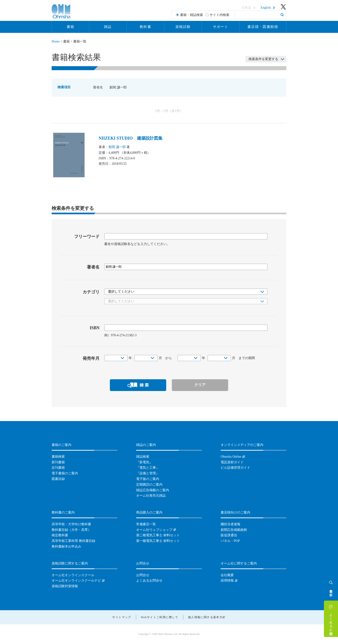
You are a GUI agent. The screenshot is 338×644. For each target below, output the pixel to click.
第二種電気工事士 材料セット (158, 535)
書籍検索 (58, 457)
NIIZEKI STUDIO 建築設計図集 (131, 138)
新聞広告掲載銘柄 (234, 530)
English (266, 8)
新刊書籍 (58, 462)
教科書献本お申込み (66, 546)
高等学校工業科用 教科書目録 (73, 541)
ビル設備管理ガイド (235, 468)
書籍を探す (331, 591)
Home (56, 41)
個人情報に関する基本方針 (207, 617)
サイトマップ (122, 617)
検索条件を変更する (263, 59)
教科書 (145, 27)
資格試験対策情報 (65, 586)
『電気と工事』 (148, 468)
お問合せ (143, 575)
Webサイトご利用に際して (160, 617)
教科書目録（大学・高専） (71, 530)
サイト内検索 (219, 15)
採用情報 (227, 581)
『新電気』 (144, 462)
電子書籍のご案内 (65, 473)
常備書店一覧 (146, 524)
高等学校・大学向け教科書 (71, 524)
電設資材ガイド (232, 462)
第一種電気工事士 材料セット (158, 541)
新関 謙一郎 (117, 147)
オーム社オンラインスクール (73, 575)
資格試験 (183, 27)
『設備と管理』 (148, 473)
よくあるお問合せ (331, 622)
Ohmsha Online (231, 457)
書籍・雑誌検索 (192, 15)
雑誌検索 (143, 457)
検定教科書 (60, 535)
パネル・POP (230, 541)
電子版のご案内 (148, 479)
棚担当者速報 (230, 524)
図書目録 (58, 479)
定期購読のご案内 (149, 485)
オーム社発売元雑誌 (151, 496)
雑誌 (108, 27)
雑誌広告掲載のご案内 (153, 490)
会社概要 (227, 575)
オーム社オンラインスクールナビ (76, 581)
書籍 (71, 27)
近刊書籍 (58, 468)
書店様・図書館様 (263, 27)
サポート (221, 27)
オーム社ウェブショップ (154, 530)
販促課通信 (229, 535)
